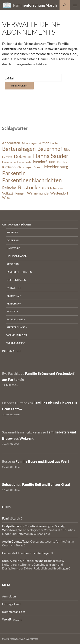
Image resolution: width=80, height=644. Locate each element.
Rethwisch (14, 296)
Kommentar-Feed (14, 612)
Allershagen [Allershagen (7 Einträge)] (30, 143)
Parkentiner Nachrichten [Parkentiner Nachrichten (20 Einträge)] (32, 180)
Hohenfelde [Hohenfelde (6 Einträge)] (24, 162)
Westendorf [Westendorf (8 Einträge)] (59, 193)
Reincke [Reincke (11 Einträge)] (9, 188)
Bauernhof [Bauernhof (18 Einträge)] (50, 149)
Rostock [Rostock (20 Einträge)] (28, 187)
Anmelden (9, 596)
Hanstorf (13, 248)
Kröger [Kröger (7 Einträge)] (27, 167)
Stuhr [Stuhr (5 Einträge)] (61, 188)
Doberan (13, 240)
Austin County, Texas (16, 541)
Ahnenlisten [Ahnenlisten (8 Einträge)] (11, 143)
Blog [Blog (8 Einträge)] (67, 149)
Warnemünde (16, 343)
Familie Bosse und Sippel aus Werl (42, 461)
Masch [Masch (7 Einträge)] (38, 167)
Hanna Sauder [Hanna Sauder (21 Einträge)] (51, 156)
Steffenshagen (17, 327)
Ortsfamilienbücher (17, 225)
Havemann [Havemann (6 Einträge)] (9, 162)
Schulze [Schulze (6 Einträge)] (52, 188)
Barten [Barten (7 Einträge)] (55, 143)
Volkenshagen (17, 335)
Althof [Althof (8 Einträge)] (44, 143)
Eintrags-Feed (11, 604)
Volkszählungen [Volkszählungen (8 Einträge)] (14, 193)
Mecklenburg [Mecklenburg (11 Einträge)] (56, 167)
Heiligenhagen (17, 256)
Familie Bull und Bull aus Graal (46, 484)
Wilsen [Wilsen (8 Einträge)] (7, 198)
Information (11, 351)
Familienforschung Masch (35, 5)
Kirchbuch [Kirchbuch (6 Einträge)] (63, 162)
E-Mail (10, 78)
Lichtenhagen (16, 280)
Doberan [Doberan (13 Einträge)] (23, 156)
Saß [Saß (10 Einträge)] (42, 188)
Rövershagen (16, 319)
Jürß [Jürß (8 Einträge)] (52, 162)
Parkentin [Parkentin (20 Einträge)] (14, 173)
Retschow (14, 304)
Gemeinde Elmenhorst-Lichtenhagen (26, 553)
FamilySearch (11, 518)
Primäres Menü (75, 5)
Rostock (12, 311)
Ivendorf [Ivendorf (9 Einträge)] (40, 162)
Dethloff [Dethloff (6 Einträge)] (7, 157)
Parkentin (13, 288)
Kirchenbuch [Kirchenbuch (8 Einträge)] (12, 167)
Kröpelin (13, 264)
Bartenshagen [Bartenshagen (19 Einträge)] (19, 149)
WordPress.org (12, 619)
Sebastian (10, 484)
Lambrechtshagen (19, 272)
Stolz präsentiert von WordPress (20, 639)
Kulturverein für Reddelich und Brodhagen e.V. (33, 561)
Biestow (12, 232)
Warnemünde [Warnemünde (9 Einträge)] (38, 193)
